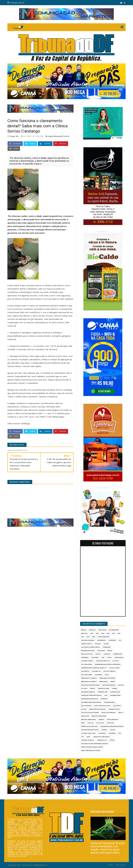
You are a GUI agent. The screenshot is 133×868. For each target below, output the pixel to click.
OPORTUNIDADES (112, 719)
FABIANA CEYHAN (104, 688)
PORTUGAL (111, 723)
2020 (108, 633)
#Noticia (84, 633)
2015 (92, 633)
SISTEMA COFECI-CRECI (88, 733)
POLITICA (91, 723)
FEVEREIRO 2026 (103, 692)
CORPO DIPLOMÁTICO (103, 661)
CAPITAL (98, 654)
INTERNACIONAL (109, 702)
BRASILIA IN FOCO (87, 654)
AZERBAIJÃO (107, 647)
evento (93, 688)
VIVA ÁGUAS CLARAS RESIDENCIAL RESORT (95, 744)
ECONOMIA (99, 675)
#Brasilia (92, 630)
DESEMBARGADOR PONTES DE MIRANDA (108, 664)
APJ (120, 640)
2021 (113, 633)
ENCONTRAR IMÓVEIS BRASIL (90, 685)
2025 (88, 637)
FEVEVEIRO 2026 (115, 692)
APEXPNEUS (112, 640)
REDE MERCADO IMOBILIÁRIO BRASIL (112, 726)
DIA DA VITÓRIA (114, 668)
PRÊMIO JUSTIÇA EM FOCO (89, 726)
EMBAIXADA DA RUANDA (107, 678)
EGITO (107, 675)
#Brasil (84, 630)
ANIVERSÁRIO (102, 640)
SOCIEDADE (102, 733)
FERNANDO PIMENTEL (88, 692)
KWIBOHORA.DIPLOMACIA (97, 709)
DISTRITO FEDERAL (109, 671)
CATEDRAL (107, 654)
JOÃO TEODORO (86, 706)
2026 (93, 637)
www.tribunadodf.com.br (59, 136)
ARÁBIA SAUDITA (87, 644)
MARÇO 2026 (85, 716)
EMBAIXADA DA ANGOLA (89, 678)
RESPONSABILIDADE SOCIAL (90, 730)
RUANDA (104, 730)
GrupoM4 (104, 699)
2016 (97, 633)
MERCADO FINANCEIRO (99, 716)
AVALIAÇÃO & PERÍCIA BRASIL (91, 647)
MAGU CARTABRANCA (109, 712)
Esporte (121, 685)
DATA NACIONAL (87, 664)
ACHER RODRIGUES (103, 637)
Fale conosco (121, 865)
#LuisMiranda (114, 630)
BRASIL (110, 651)
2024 (83, 637)
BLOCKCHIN (101, 651)
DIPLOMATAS (96, 671)
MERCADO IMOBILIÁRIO (89, 719)
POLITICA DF (100, 723)
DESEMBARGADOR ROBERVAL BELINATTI (94, 668)
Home (110, 865)
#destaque (102, 630)
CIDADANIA (95, 657)
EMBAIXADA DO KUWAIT (89, 682)
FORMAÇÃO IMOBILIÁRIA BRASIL (91, 695)
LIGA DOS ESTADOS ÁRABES (90, 712)
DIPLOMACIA (85, 671)
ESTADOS (84, 688)
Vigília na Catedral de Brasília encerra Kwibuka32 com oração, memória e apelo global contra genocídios (107, 848)
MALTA (121, 712)
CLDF (103, 657)
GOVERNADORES (115, 695)
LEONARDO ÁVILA (114, 709)
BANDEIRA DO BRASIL (88, 651)
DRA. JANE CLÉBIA (87, 675)
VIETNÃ (112, 740)
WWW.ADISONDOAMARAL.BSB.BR (92, 747)
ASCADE (106, 644)
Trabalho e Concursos (101, 737)
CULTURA (115, 661)
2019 (103, 633)
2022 (119, 633)
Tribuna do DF (102, 740)
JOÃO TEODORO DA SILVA (102, 706)
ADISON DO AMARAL (88, 640)
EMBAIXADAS (104, 682)
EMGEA (113, 682)
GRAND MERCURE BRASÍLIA (90, 699)
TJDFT (88, 737)
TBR (119, 733)
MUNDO (101, 719)
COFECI (109, 657)
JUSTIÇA (84, 709)
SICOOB (112, 730)
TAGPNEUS (112, 733)
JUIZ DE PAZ (117, 706)
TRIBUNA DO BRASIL (88, 740)
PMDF (83, 723)
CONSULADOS (119, 657)
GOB (106, 695)
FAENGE (114, 688)
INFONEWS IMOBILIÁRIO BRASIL (91, 702)
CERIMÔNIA (85, 657)
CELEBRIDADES (118, 654)
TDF (82, 737)
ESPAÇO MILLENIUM (109, 685)
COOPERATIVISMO (87, 661)
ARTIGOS (98, 644)
